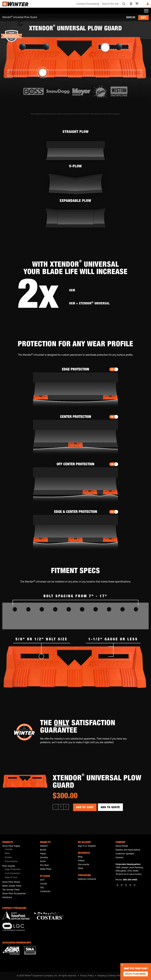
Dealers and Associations (128, 850)
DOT (42, 880)
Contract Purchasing (88, 4)
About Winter (122, 846)
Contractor (45, 892)
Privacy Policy (87, 976)
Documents (83, 865)
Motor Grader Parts (12, 886)
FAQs (80, 869)
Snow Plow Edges (11, 846)
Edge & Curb (11, 878)
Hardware (7, 898)
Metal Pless (46, 869)
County (44, 884)
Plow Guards (9, 866)
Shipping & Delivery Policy (110, 976)
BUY (143, 18)
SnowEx (44, 858)
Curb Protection (12, 874)
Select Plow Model (136, 974)
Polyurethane (11, 862)
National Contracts (87, 879)
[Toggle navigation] (146, 11)
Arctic (43, 862)
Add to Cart (85, 808)
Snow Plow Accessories (14, 894)
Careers (119, 858)
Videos (81, 861)
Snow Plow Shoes (11, 882)
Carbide (9, 850)
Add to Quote (110, 808)
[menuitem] (19, 850)
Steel (7, 854)
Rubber (8, 858)
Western (44, 846)
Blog (80, 857)
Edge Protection (13, 870)
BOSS (43, 850)
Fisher (43, 854)
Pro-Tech (44, 865)
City (42, 888)
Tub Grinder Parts (11, 890)
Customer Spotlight (125, 854)
